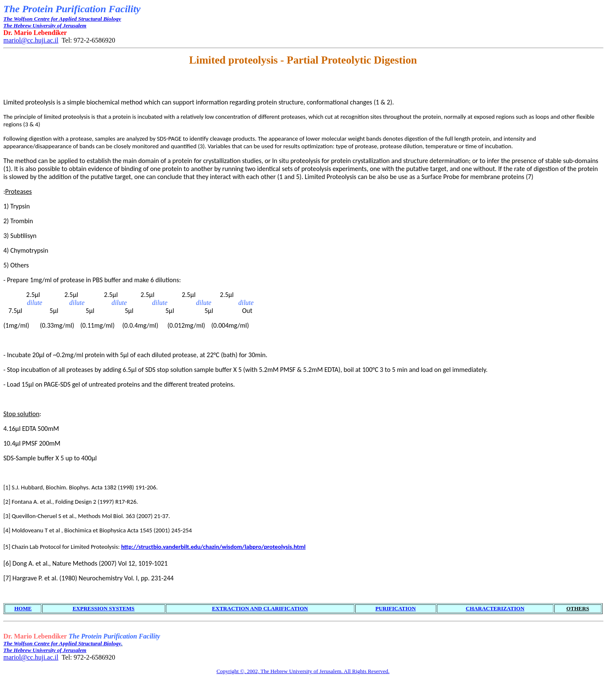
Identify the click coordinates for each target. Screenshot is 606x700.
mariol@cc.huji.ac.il (31, 40)
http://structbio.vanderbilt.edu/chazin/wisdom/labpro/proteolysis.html (214, 547)
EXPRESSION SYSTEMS (103, 608)
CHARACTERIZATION (495, 608)
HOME (23, 608)
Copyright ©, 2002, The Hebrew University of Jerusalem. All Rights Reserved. (303, 671)
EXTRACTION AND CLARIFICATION (260, 608)
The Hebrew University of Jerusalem (45, 25)
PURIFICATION (396, 608)
